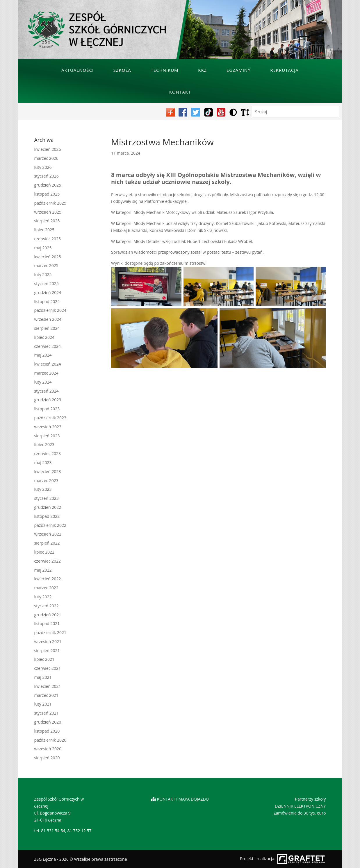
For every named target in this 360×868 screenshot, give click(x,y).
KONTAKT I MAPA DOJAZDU (183, 799)
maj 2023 (43, 462)
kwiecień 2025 (48, 257)
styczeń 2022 (47, 606)
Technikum (164, 70)
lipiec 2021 (44, 659)
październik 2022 (50, 525)
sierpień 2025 (47, 221)
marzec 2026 (46, 158)
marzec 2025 (46, 265)
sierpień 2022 (47, 543)
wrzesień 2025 (48, 212)
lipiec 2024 (44, 337)
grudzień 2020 (48, 722)
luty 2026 (43, 167)
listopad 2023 (47, 409)
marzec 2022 (46, 588)
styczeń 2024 (47, 391)
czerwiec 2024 (48, 346)
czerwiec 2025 (48, 239)
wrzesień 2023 (48, 427)
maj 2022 (43, 570)
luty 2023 (43, 489)
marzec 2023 (46, 480)
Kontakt (180, 92)
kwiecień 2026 (48, 149)
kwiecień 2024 (48, 364)
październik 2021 (50, 632)
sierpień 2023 (47, 436)
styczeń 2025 (47, 283)
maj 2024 (43, 355)
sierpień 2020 (47, 758)
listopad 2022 (47, 516)
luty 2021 (43, 704)
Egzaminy (239, 70)
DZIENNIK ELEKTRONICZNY (300, 806)
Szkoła (122, 70)
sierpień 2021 (47, 650)
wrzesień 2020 (48, 749)
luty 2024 (43, 382)
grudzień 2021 (48, 615)
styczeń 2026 (47, 176)
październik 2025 (50, 203)
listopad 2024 (47, 301)
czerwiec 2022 (48, 561)
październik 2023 (50, 418)
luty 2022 (43, 597)
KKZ (202, 70)
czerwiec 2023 (48, 453)
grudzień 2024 (48, 292)
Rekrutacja (284, 70)
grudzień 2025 (48, 185)
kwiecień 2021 (48, 686)
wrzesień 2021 (48, 641)
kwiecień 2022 (48, 579)
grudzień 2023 (48, 400)
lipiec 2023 (44, 444)
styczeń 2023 (47, 498)
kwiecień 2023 (48, 471)
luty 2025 (43, 274)
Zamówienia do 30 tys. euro (300, 813)
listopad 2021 (47, 623)
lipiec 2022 (44, 552)
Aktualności (77, 70)
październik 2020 (50, 740)
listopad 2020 (47, 731)
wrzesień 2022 (48, 534)
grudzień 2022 (48, 507)
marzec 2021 (46, 695)
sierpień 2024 (47, 328)
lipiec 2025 (44, 230)
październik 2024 (50, 310)
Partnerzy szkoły (310, 799)
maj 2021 (43, 677)
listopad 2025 (47, 194)
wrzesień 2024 (48, 319)
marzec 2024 (46, 373)
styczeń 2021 (47, 713)
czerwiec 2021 (48, 668)
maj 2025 (43, 248)
